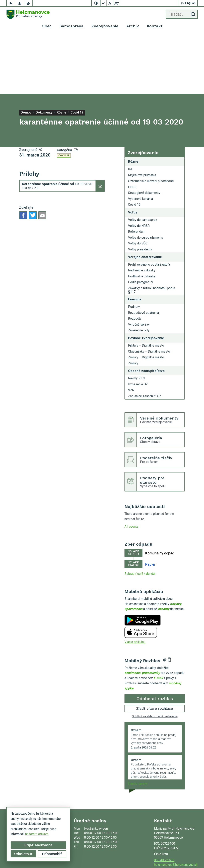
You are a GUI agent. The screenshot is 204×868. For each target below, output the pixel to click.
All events (131, 468)
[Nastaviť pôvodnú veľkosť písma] (110, 3)
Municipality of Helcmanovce (177, 852)
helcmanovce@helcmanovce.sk (176, 806)
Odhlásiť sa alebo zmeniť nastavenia (155, 657)
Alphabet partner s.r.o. (183, 847)
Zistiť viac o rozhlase (155, 649)
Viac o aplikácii (135, 583)
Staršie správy (138, 725)
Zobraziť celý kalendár (140, 515)
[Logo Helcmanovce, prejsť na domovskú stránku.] (28, 14)
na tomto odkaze (36, 834)
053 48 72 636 (164, 801)
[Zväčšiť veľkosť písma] (116, 3)
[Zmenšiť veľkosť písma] (104, 3)
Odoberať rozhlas (155, 640)
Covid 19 (64, 97)
